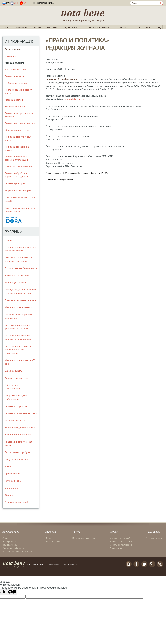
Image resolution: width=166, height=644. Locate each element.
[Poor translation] (12, 592)
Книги (37, 27)
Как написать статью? (120, 538)
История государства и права (20, 427)
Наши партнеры (10, 545)
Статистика (143, 27)
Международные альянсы (18, 307)
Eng (16, 3)
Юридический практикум (18, 435)
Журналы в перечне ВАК (121, 542)
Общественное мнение (17, 459)
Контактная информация (14, 548)
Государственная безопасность (21, 268)
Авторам (52, 27)
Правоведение (12, 474)
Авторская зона (53, 542)
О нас (6, 27)
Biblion (8, 466)
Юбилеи (9, 495)
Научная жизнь (13, 481)
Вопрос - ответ (116, 548)
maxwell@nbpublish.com (78, 99)
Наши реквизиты (10, 542)
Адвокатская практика (16, 378)
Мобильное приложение (121, 545)
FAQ (159, 27)
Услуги (124, 27)
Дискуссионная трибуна (17, 452)
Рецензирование (99, 27)
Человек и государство (17, 406)
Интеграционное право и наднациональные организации (18, 350)
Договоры (71, 27)
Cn (25, 3)
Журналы (22, 27)
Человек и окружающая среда (21, 413)
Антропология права (16, 420)
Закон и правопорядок (17, 275)
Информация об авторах (18, 190)
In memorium (12, 488)
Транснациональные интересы (21, 300)
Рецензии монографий (17, 502)
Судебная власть (13, 371)
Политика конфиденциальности (17, 552)
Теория (8, 240)
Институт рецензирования (84, 538)
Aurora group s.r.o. (154, 538)
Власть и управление (16, 282)
